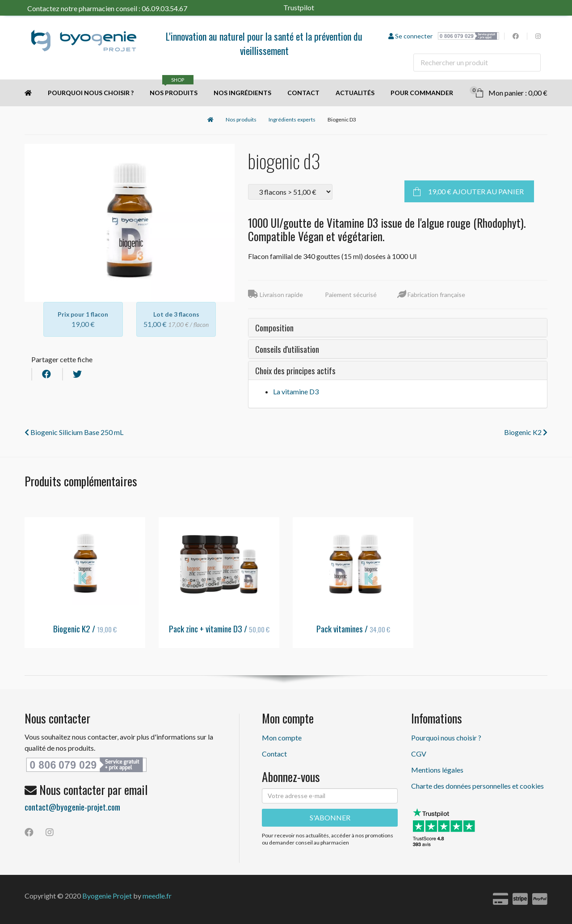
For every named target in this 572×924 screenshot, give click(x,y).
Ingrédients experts (292, 119)
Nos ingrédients (242, 93)
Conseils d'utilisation (287, 349)
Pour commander (422, 93)
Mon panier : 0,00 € (509, 92)
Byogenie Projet (107, 896)
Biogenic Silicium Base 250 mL (74, 432)
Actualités (355, 93)
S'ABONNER (330, 817)
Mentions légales (437, 770)
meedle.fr (157, 896)
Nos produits (174, 88)
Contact (303, 93)
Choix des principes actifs (295, 370)
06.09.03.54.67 (164, 8)
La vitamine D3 (296, 391)
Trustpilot (313, 7)
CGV (419, 754)
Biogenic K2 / (85, 628)
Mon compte (282, 738)
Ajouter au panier (476, 191)
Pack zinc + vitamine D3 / (219, 628)
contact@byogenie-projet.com (72, 807)
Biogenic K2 (526, 432)
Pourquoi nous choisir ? (91, 93)
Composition (274, 327)
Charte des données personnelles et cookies (477, 786)
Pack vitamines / (353, 628)
